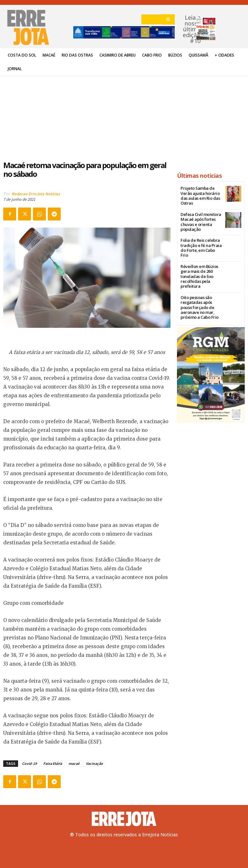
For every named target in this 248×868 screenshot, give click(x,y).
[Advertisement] (87, 114)
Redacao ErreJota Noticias (36, 194)
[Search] (168, 19)
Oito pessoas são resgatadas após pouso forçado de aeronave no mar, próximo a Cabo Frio (201, 293)
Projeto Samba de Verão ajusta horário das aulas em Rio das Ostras (201, 193)
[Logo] (124, 819)
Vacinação (94, 763)
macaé (74, 763)
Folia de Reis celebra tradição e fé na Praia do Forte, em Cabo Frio (201, 239)
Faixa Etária (53, 763)
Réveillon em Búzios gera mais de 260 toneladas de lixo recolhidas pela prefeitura (197, 264)
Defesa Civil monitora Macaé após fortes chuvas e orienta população (199, 216)
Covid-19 (29, 763)
